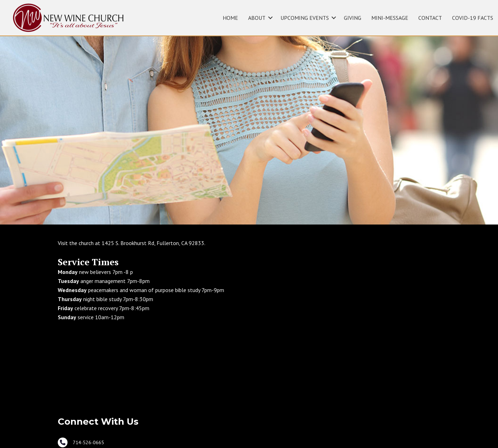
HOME (230, 18)
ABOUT (257, 18)
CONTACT (430, 18)
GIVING (353, 18)
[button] (270, 18)
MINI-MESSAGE (390, 18)
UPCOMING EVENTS (305, 18)
